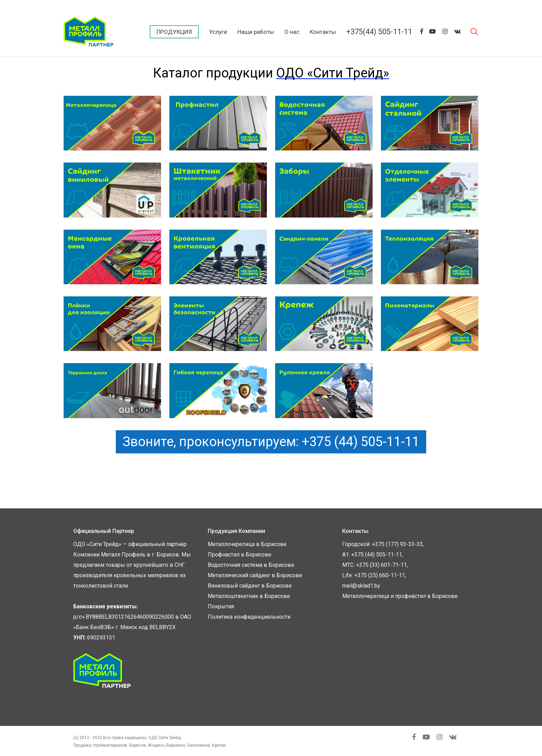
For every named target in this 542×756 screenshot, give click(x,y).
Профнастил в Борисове (240, 555)
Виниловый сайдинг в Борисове (250, 586)
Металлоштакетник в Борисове (249, 596)
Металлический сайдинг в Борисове (255, 575)
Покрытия (221, 606)
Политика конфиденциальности (249, 617)
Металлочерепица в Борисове (247, 544)
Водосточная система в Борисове (251, 565)
